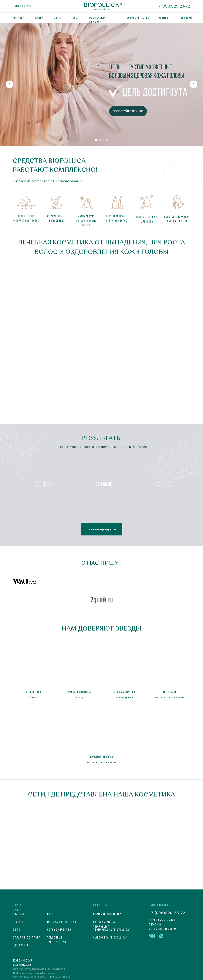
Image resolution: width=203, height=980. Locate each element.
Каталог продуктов (101, 529)
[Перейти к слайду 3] (103, 140)
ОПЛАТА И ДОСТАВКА (27, 938)
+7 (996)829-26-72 (173, 7)
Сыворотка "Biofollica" (110, 938)
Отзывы (18, 922)
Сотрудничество (138, 18)
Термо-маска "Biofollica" (112, 930)
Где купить (21, 945)
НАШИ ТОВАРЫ (103, 905)
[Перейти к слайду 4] (107, 140)
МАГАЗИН (19, 18)
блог (51, 915)
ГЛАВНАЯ (19, 915)
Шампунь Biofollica (107, 915)
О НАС (17, 930)
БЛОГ (76, 18)
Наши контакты (23, 6)
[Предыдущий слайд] (9, 84)
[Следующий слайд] (194, 84)
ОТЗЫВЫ (164, 18)
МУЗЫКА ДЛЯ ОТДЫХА (62, 922)
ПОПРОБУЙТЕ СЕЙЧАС (128, 111)
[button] (25, 582)
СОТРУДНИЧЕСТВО (59, 930)
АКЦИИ (39, 18)
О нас (58, 18)
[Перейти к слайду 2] (100, 140)
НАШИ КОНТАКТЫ (160, 905)
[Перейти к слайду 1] (96, 140)
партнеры (186, 18)
